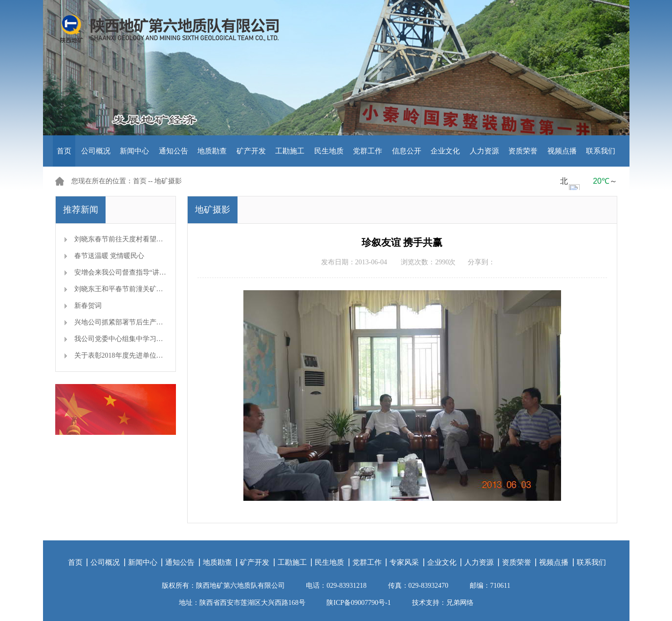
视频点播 (562, 151)
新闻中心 (134, 151)
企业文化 (445, 151)
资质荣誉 (523, 151)
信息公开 (407, 151)
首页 (64, 151)
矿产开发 (251, 151)
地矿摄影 (168, 181)
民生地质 (329, 151)
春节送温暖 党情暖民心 (109, 256)
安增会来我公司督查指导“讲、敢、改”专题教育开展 (152, 272)
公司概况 (96, 151)
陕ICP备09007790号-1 (358, 603)
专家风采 (404, 562)
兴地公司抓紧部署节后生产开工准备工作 (136, 322)
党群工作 (368, 151)
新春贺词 (88, 306)
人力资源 (484, 151)
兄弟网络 (460, 603)
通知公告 (173, 151)
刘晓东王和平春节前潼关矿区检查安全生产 (139, 289)
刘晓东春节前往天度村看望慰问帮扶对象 (136, 239)
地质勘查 (212, 151)
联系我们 (601, 151)
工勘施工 (290, 151)
